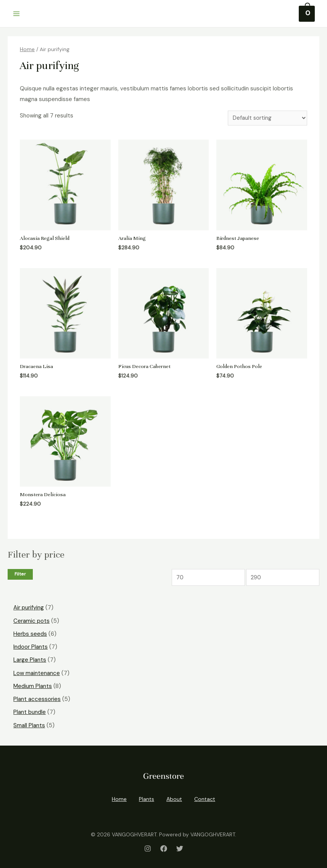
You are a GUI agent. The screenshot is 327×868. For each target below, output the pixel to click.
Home (27, 49)
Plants (147, 797)
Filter (20, 575)
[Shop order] (267, 118)
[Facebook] (164, 847)
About (174, 797)
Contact (205, 797)
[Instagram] (148, 847)
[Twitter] (180, 847)
